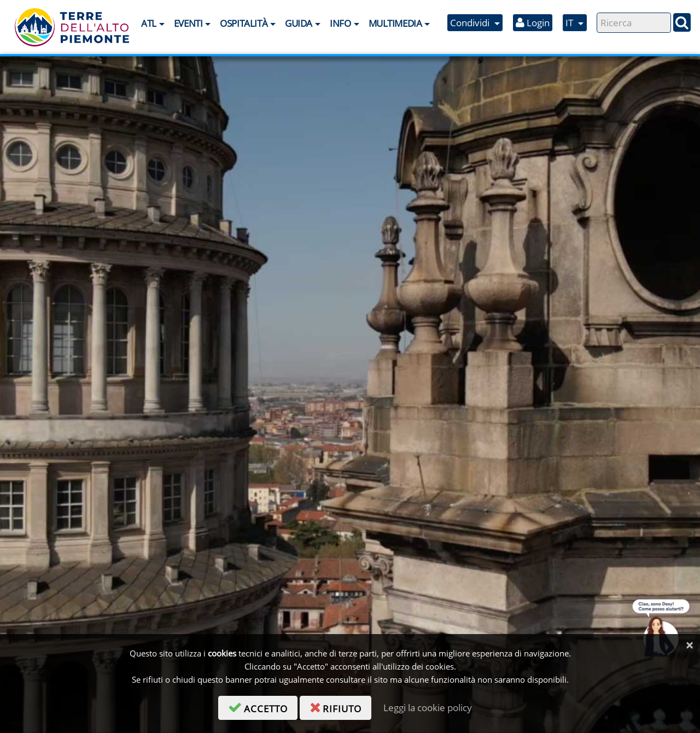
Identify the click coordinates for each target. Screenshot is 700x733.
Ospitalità (244, 23)
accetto (263, 707)
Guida (299, 23)
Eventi (188, 23)
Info (340, 23)
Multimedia (395, 23)
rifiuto (340, 707)
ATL (149, 23)
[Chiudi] (689, 645)
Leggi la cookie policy (428, 708)
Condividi (471, 23)
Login (533, 23)
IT (570, 23)
